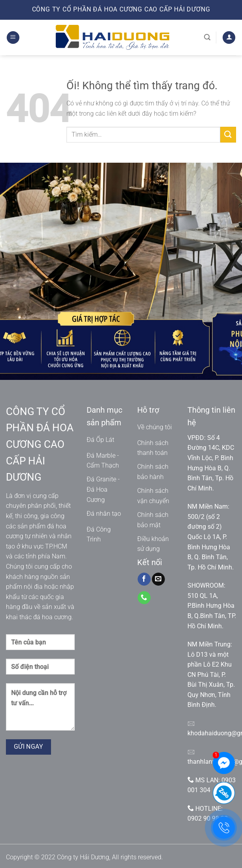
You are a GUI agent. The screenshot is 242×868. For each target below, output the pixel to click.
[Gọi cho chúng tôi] (144, 598)
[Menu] (13, 38)
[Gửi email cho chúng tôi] (158, 579)
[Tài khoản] (229, 38)
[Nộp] (228, 134)
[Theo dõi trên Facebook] (144, 579)
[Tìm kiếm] (207, 37)
